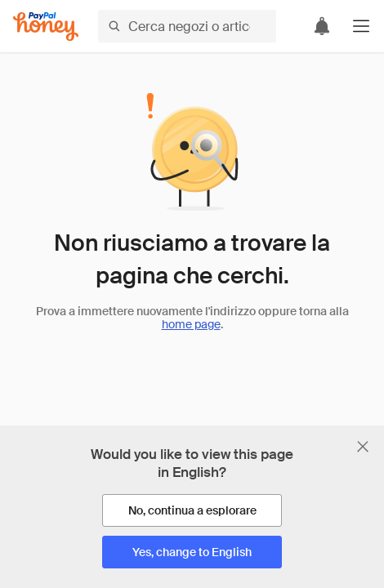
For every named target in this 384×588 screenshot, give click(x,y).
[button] (361, 26)
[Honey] (46, 27)
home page (191, 324)
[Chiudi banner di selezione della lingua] (363, 447)
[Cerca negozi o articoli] (187, 26)
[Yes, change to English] (192, 552)
